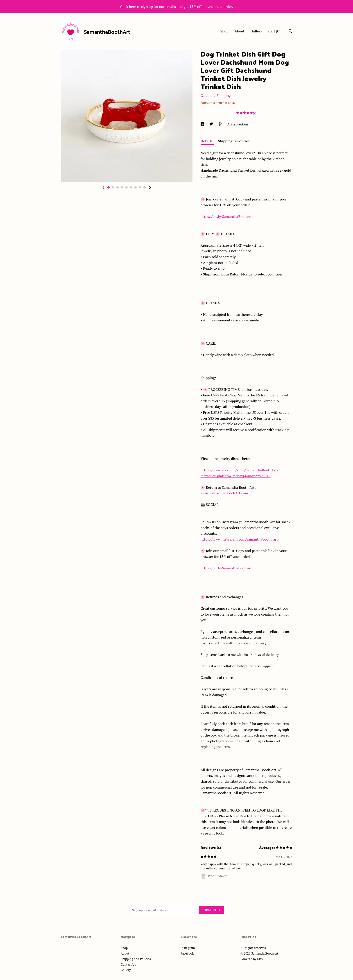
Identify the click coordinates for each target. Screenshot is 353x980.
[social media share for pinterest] (221, 124)
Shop (224, 31)
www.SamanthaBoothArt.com (224, 493)
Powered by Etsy (252, 959)
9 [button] (145, 187)
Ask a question (238, 124)
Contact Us (128, 964)
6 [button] (131, 187)
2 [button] (113, 187)
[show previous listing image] (103, 188)
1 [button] (109, 187)
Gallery (256, 31)
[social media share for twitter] (212, 124)
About (240, 31)
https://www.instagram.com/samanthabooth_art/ (240, 539)
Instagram (188, 948)
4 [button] (122, 187)
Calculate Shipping (216, 95)
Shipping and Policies (136, 959)
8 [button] (140, 187)
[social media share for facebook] (203, 124)
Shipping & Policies (234, 141)
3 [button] (118, 187)
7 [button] (136, 187)
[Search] (291, 32)
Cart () (274, 31)
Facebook (187, 953)
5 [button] (127, 187)
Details (207, 141)
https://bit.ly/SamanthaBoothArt (227, 216)
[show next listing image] (150, 188)
